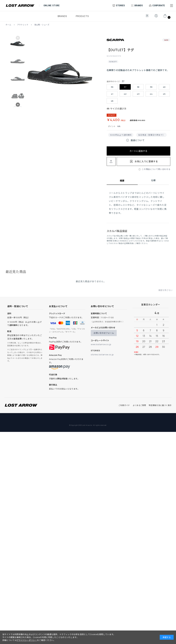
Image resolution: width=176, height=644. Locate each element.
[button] (172, 6)
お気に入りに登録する (146, 161)
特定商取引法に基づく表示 (160, 405)
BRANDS (62, 16)
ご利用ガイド (124, 405)
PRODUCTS (82, 16)
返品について (135, 140)
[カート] (167, 17)
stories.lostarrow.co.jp (102, 355)
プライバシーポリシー (27, 640)
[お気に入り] (145, 17)
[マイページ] (156, 17)
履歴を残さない (166, 292)
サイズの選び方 (118, 109)
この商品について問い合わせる (156, 169)
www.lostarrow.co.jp (101, 344)
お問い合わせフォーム (104, 333)
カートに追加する (138, 151)
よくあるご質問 (139, 405)
